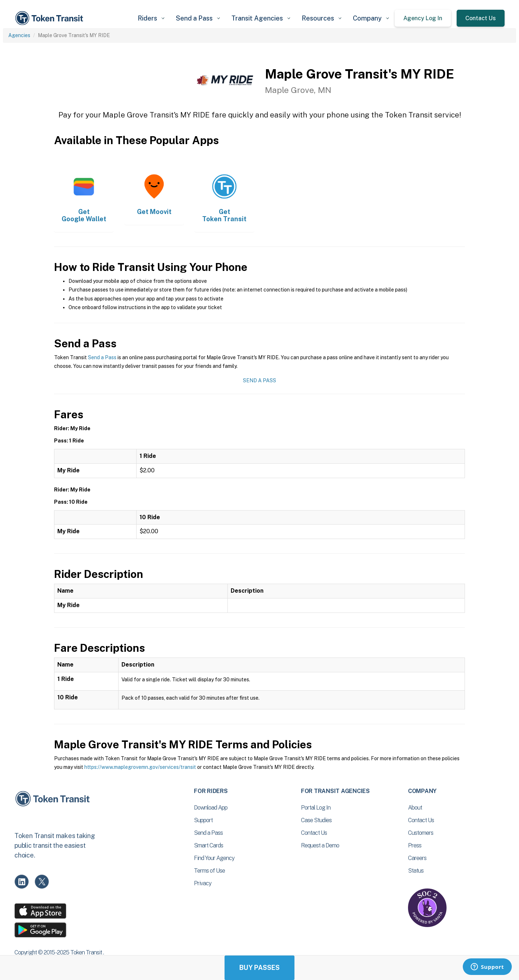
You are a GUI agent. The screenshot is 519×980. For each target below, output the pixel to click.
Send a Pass (102, 357)
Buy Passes (259, 968)
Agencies (19, 35)
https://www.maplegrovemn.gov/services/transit (140, 767)
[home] (50, 18)
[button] (151, 18)
